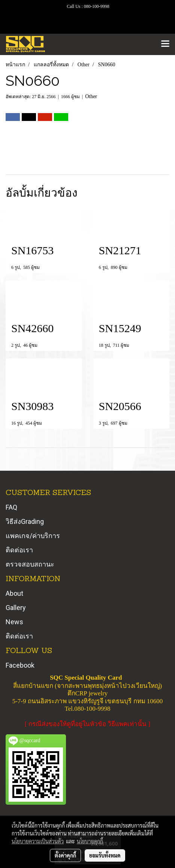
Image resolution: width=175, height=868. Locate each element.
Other (91, 96)
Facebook (20, 665)
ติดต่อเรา (19, 550)
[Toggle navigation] (165, 44)
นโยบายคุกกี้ (90, 841)
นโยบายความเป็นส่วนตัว (38, 841)
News (14, 622)
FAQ (11, 507)
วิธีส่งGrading (25, 521)
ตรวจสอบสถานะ (30, 564)
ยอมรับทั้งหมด (105, 855)
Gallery (16, 608)
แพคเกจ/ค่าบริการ (33, 536)
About (14, 593)
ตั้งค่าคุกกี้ (65, 855)
